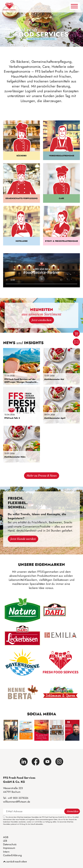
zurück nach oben (15, 861)
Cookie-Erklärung (12, 855)
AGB (6, 837)
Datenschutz (10, 844)
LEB (5, 841)
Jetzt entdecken (41, 320)
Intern (6, 852)
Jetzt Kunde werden (23, 539)
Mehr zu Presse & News (42, 476)
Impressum (9, 848)
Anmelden (73, 811)
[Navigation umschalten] (75, 6)
